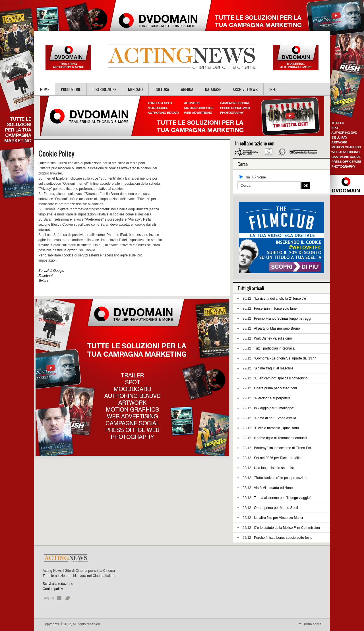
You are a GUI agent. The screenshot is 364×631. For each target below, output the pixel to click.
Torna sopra (312, 624)
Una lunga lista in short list (274, 468)
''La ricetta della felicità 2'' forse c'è (280, 299)
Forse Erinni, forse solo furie (275, 309)
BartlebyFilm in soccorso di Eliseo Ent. (283, 448)
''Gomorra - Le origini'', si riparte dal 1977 (285, 358)
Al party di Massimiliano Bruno (277, 328)
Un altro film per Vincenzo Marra (278, 518)
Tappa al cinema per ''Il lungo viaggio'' (283, 498)
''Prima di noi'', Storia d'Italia (275, 418)
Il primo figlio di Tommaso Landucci (281, 438)
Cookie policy (53, 589)
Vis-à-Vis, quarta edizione (273, 488)
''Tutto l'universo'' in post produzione (281, 478)
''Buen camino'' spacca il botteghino (281, 378)
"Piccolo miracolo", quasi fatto (276, 428)
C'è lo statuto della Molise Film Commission (287, 528)
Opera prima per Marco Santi (276, 508)
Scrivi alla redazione (58, 584)
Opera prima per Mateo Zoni (275, 388)
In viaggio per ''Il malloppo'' (274, 408)
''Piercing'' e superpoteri (272, 398)
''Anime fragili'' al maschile (274, 368)
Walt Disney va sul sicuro (273, 338)
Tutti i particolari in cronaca (274, 348)
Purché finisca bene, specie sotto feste (283, 538)
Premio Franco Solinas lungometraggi (283, 318)
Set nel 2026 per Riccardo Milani (279, 458)
